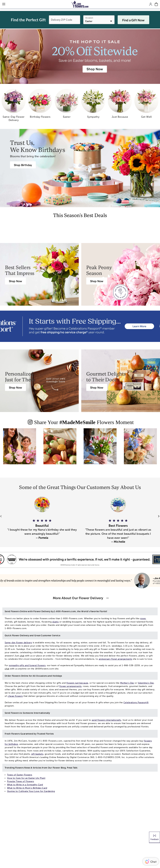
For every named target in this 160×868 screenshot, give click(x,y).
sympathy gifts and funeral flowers (27, 665)
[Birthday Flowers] (23, 165)
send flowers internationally (106, 720)
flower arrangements (70, 686)
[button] (42, 527)
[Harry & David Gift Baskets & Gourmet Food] (97, 387)
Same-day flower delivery (18, 643)
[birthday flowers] (40, 105)
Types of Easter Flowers (20, 775)
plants (56, 622)
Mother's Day (127, 683)
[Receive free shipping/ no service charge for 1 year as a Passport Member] (80, 326)
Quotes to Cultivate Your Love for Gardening (31, 791)
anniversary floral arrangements (115, 659)
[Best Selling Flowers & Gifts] (15, 281)
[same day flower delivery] (14, 106)
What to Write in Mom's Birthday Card (27, 788)
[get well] (146, 105)
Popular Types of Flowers (20, 781)
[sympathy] (93, 105)
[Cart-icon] (156, 4)
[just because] (120, 105)
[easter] (67, 105)
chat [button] (22, 656)
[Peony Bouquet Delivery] (97, 281)
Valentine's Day (146, 683)
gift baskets (37, 754)
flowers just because (77, 683)
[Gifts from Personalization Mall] (15, 387)
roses (143, 618)
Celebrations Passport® (136, 703)
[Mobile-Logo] (80, 4)
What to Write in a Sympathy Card (25, 785)
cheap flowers (15, 696)
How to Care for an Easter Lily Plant (26, 778)
